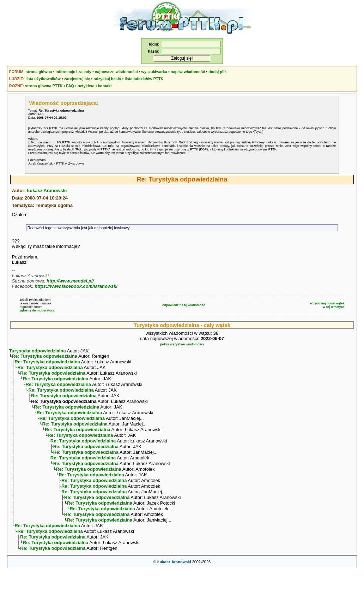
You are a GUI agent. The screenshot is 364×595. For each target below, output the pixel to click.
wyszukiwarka (154, 72)
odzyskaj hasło (107, 79)
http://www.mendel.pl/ (70, 281)
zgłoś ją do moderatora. (37, 310)
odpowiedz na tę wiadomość (184, 305)
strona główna (39, 72)
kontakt (105, 86)
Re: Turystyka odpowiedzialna (45, 357)
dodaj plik (217, 72)
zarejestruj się (77, 79)
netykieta (86, 86)
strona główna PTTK (44, 86)
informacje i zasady (73, 72)
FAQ (70, 86)
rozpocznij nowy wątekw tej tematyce (327, 305)
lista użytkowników (43, 79)
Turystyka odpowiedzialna (38, 351)
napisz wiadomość (188, 72)
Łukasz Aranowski (47, 191)
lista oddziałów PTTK (144, 79)
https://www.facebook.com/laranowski (76, 286)
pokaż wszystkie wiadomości (182, 344)
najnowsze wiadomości (116, 72)
